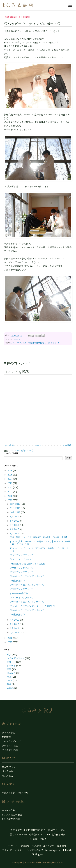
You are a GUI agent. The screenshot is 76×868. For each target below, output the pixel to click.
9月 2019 (15, 517)
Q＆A (10, 680)
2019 (10, 500)
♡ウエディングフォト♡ (22, 555)
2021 (10, 492)
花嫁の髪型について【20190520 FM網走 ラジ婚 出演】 (39, 537)
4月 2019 (15, 620)
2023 (10, 483)
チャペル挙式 (8, 733)
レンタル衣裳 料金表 (12, 815)
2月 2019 (15, 628)
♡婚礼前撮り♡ (17, 581)
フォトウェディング (11, 741)
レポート (16, 339)
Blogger (37, 854)
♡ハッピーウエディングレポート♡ (27, 576)
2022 (10, 487)
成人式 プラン (9, 767)
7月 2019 (15, 525)
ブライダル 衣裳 (10, 746)
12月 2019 (15, 504)
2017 (10, 642)
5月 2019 (15, 534)
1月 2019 (15, 633)
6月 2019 (15, 529)
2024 (10, 479)
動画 (9, 684)
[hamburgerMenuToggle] (70, 5)
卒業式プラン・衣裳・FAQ (15, 793)
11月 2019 (15, 508)
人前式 (11, 688)
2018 (10, 638)
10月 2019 (15, 512)
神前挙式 (6, 737)
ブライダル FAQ (10, 750)
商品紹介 (12, 673)
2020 (10, 496)
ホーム (38, 445)
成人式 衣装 (8, 771)
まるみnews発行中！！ (21, 593)
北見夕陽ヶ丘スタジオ (43, 846)
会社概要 (25, 846)
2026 (10, 471)
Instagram (53, 850)
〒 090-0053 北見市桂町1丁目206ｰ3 (28, 830)
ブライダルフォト (16, 658)
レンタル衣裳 (8, 810)
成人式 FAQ (8, 776)
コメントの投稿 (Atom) (21, 450)
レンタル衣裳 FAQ (11, 819)
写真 (9, 677)
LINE (67, 850)
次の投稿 (9, 445)
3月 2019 (15, 624)
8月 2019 (15, 521)
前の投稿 (67, 445)
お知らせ (12, 662)
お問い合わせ (38, 839)
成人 (9, 655)
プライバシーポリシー (13, 850)
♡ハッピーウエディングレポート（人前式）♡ (32, 606)
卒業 (9, 669)
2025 (10, 475)
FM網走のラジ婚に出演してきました (28, 564)
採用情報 (62, 846)
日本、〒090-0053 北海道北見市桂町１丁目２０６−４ (35, 343)
